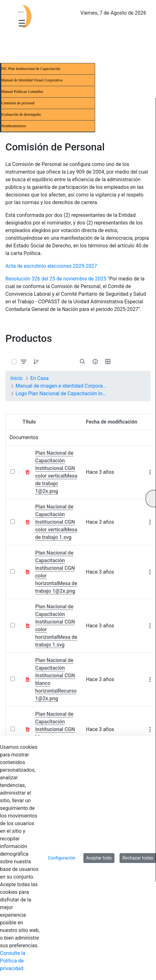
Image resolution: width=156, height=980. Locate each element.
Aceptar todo (99, 858)
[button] (36, 362)
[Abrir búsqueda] (82, 362)
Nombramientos (13, 126)
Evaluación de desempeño (21, 114)
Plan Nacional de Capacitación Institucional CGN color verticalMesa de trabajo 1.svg (56, 522)
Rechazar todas (138, 858)
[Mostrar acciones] (150, 472)
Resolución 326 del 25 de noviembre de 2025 (56, 279)
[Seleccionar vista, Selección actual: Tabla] (108, 362)
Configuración (62, 858)
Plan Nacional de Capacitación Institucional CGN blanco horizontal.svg (55, 729)
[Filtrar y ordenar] (24, 361)
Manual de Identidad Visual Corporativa (32, 80)
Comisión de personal (18, 103)
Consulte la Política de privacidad (13, 961)
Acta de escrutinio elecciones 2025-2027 (51, 266)
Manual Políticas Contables (22, 92)
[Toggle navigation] (22, 23)
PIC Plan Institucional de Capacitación (31, 69)
